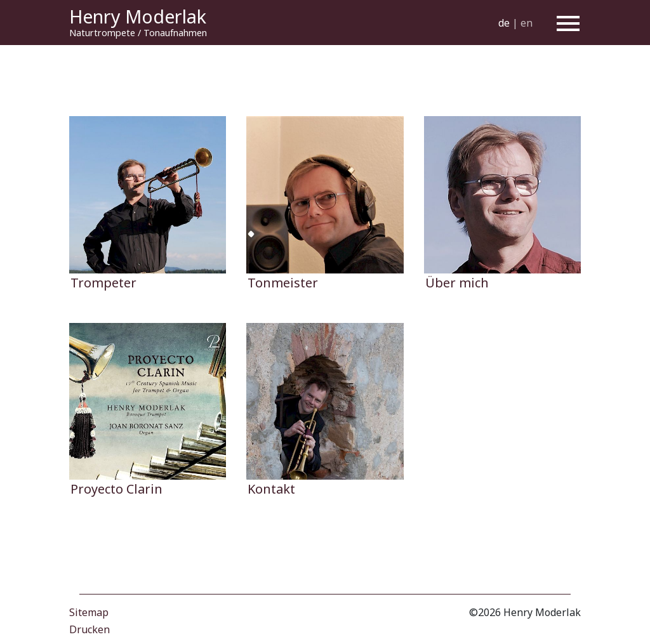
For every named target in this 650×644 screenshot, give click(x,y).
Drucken (90, 629)
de (504, 22)
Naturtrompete (102, 33)
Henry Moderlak (138, 16)
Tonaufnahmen (175, 33)
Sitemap (89, 612)
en (527, 22)
